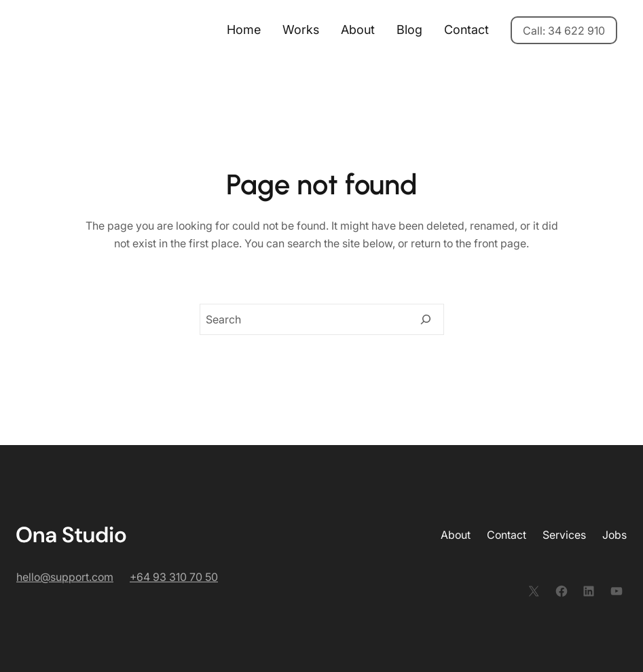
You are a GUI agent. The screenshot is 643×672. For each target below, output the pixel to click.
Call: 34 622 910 (564, 31)
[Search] (426, 319)
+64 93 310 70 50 (174, 577)
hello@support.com (65, 577)
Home (244, 30)
